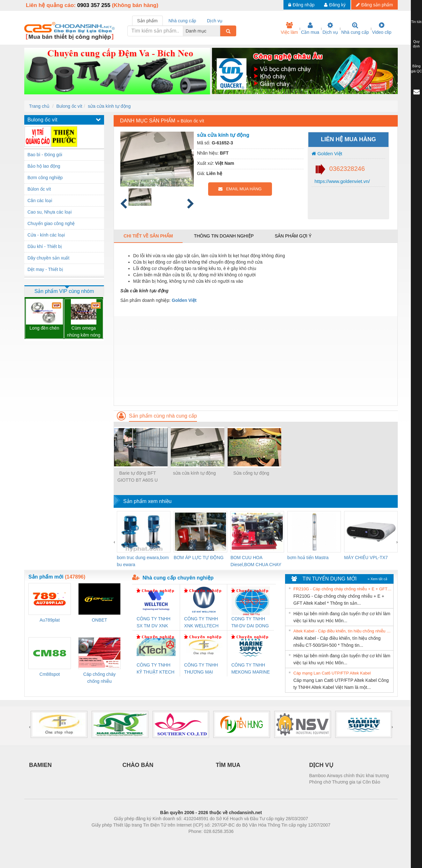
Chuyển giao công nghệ (51, 223)
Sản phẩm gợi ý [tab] (293, 236)
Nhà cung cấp (355, 28)
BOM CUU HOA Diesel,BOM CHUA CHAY (256, 561)
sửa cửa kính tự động (109, 106)
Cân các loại (40, 201)
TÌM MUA (228, 765)
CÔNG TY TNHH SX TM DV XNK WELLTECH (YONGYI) (154, 623)
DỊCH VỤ (321, 765)
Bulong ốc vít (69, 106)
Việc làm (289, 28)
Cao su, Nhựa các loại (49, 212)
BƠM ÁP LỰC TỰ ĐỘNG (199, 558)
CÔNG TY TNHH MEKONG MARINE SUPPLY (251, 669)
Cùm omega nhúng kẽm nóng (84, 332)
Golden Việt (327, 153)
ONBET (99, 620)
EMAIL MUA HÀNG (240, 189)
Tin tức (417, 22)
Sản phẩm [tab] (147, 21)
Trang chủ (39, 106)
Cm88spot (50, 674)
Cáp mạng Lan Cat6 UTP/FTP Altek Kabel (332, 673)
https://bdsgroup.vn (203, 841)
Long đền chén (45, 328)
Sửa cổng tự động (251, 473)
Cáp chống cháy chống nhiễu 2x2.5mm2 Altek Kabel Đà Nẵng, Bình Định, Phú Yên (100, 678)
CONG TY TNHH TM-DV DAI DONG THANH (250, 623)
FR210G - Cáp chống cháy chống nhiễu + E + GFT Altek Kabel (343, 589)
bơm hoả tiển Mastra (308, 558)
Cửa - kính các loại (46, 235)
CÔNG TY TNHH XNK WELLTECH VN (201, 623)
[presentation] (114, 542)
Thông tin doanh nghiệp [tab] (224, 236)
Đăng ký (335, 5)
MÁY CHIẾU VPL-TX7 (366, 558)
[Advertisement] (256, 361)
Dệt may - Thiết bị (45, 269)
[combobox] (218, 31)
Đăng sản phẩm (374, 5)
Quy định (416, 44)
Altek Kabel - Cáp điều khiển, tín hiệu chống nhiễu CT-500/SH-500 (343, 631)
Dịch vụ (330, 28)
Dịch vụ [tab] (215, 21)
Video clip (382, 28)
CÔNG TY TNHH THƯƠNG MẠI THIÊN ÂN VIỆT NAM (201, 669)
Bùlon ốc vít (39, 189)
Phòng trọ (170, 841)
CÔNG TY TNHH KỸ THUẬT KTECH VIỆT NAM (155, 669)
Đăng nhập (301, 5)
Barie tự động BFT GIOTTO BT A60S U (138, 477)
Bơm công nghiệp (45, 178)
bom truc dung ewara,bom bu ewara (143, 561)
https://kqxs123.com (241, 841)
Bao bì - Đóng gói (45, 155)
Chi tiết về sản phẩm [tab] (148, 236)
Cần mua (310, 28)
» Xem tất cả (377, 579)
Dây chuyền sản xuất (48, 258)
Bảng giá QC (416, 69)
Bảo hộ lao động (44, 166)
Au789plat (50, 620)
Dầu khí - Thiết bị (45, 246)
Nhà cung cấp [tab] (182, 21)
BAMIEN (40, 765)
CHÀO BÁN (138, 765)
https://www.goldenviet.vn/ (342, 181)
